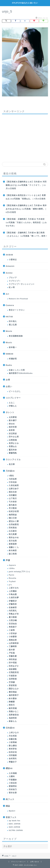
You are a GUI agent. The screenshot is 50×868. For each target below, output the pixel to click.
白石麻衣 (13, 531)
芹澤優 (12, 682)
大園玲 (12, 776)
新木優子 (13, 420)
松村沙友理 (14, 511)
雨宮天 (12, 705)
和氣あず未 (14, 614)
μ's (10, 585)
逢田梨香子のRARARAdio (21, 373)
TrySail (12, 581)
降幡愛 (12, 702)
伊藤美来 (13, 604)
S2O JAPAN (14, 827)
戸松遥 (12, 653)
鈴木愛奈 (13, 699)
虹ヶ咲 (12, 287)
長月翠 (12, 464)
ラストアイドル (13, 460)
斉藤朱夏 (13, 656)
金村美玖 (13, 759)
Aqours (12, 565)
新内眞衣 (13, 505)
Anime (9, 273)
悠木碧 (12, 650)
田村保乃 (13, 790)
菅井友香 (13, 793)
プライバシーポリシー (18, 862)
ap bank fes (15, 821)
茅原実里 (13, 685)
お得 (8, 380)
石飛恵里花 (14, 672)
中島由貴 (13, 594)
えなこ (12, 403)
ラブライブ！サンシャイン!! (22, 284)
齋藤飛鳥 (13, 453)
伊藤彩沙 (13, 601)
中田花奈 (13, 482)
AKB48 (9, 255)
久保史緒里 (14, 485)
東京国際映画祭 (16, 336)
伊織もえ (13, 406)
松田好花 (13, 752)
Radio (9, 365)
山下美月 (13, 498)
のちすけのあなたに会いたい (25, 3)
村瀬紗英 (13, 359)
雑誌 (8, 806)
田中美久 (13, 321)
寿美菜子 (13, 627)
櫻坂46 (9, 768)
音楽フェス (11, 817)
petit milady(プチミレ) (19, 572)
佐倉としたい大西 (17, 370)
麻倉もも (13, 721)
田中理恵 (13, 663)
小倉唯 (12, 630)
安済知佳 (13, 624)
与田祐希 (13, 479)
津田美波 (13, 659)
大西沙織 (13, 620)
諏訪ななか (14, 689)
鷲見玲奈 (13, 450)
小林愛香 (13, 637)
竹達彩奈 (13, 676)
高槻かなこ (14, 711)
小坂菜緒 (13, 742)
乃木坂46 (10, 471)
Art (7, 294)
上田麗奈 (13, 591)
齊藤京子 (13, 762)
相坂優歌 (13, 669)
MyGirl (12, 811)
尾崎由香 (13, 640)
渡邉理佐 (13, 786)
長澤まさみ (14, 443)
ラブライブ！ (15, 281)
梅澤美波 (13, 515)
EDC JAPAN (15, 824)
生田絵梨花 (14, 524)
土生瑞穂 (13, 773)
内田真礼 (13, 611)
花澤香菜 (13, 679)
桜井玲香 (13, 427)
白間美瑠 (13, 440)
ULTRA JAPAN (16, 830)
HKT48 (9, 317)
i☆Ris (12, 568)
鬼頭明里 (13, 718)
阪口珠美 (13, 554)
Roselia (12, 578)
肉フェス (10, 799)
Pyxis (12, 575)
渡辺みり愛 (14, 521)
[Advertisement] (25, 137)
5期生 (11, 476)
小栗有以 (13, 260)
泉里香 (12, 430)
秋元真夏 (13, 534)
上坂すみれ (14, 588)
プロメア (13, 278)
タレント (10, 412)
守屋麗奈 (13, 780)
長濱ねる (13, 446)
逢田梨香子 (14, 695)
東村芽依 (13, 749)
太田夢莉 (13, 417)
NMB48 (9, 354)
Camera (10, 305)
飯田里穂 (13, 708)
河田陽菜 (13, 755)
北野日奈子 (14, 489)
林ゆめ (12, 424)
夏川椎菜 (13, 617)
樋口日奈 (13, 518)
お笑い (9, 386)
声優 (8, 560)
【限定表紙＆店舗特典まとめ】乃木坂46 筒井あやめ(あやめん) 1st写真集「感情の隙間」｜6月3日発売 (26, 209)
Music (9, 342)
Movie (9, 331)
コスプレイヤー (13, 398)
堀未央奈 (13, 492)
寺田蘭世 (13, 495)
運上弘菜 (13, 325)
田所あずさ (14, 666)
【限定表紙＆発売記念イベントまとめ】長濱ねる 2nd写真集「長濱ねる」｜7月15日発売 (26, 197)
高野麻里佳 (14, 715)
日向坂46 (10, 728)
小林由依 (13, 783)
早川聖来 (13, 508)
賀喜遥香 (13, 544)
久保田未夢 (14, 598)
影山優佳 (13, 746)
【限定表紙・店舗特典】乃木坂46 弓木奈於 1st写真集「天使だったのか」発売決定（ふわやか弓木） (26, 222)
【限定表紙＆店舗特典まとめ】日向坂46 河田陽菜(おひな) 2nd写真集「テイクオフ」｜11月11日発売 (26, 185)
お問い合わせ (35, 862)
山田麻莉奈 (14, 643)
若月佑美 (13, 541)
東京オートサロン (17, 310)
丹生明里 (13, 736)
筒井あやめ (14, 538)
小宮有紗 (13, 633)
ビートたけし (15, 391)
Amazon (10, 266)
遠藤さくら (14, 547)
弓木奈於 (13, 502)
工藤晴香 (13, 646)
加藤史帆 (13, 739)
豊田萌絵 (13, 692)
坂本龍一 (13, 347)
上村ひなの (14, 733)
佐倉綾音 (13, 607)
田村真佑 (13, 528)
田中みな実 (14, 437)
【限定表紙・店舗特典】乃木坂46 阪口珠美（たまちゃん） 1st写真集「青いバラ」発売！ (27, 234)
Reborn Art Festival (18, 299)
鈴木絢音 (13, 551)
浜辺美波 (13, 434)
